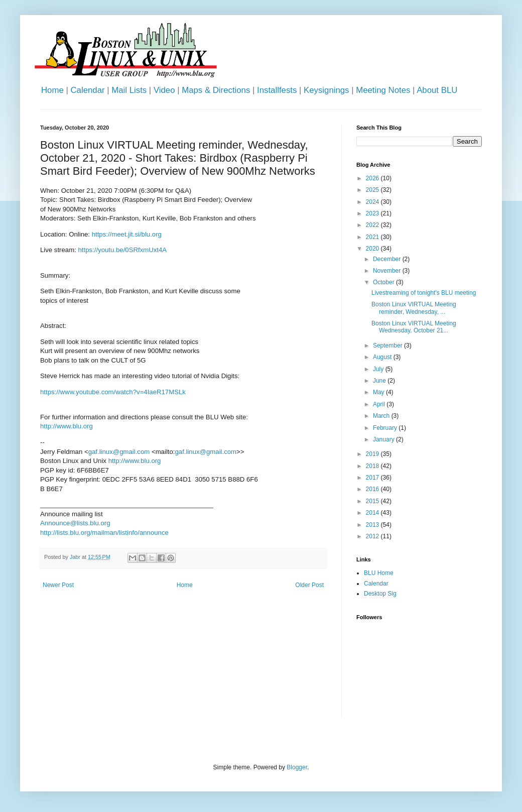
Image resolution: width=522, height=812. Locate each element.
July (379, 369)
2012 (373, 536)
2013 (373, 525)
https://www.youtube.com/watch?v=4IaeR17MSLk (113, 392)
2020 (373, 249)
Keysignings (327, 90)
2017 (373, 478)
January (384, 439)
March (382, 416)
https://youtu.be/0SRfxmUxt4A (123, 250)
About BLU (437, 90)
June (380, 381)
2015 (373, 501)
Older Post (309, 585)
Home (52, 90)
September (388, 345)
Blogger (297, 767)
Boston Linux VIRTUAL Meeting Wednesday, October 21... (414, 327)
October (384, 282)
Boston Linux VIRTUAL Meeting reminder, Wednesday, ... (414, 308)
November (388, 271)
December (388, 259)
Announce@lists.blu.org (75, 523)
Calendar (87, 90)
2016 (373, 489)
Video (164, 90)
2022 (373, 225)
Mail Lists (129, 90)
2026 (373, 178)
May (379, 392)
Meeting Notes (383, 90)
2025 (373, 190)
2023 (373, 213)
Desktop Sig (380, 594)
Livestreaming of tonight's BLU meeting (424, 293)
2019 (373, 454)
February (386, 428)
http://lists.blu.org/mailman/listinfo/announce (104, 533)
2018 (373, 466)
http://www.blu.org (67, 426)
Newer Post (58, 585)
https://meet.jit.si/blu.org (127, 234)
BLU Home (379, 573)
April (380, 404)
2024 (373, 202)
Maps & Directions (216, 90)
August (383, 357)
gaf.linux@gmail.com (119, 452)
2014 (373, 513)
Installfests (277, 90)
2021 (373, 237)
